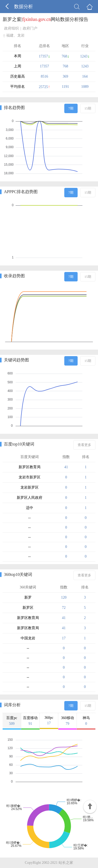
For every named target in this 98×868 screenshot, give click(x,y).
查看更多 (84, 445)
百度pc (12, 721)
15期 (88, 108)
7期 (71, 108)
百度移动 (30, 721)
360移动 (67, 721)
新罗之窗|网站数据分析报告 (45, 19)
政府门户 (30, 28)
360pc (49, 721)
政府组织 (11, 28)
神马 (86, 721)
